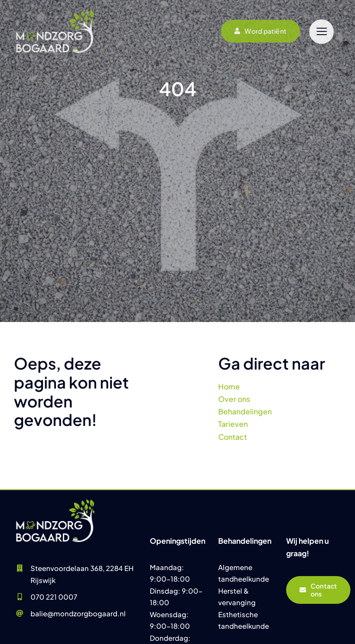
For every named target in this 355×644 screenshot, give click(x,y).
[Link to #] (321, 32)
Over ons (234, 399)
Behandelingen (245, 411)
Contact (233, 437)
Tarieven (233, 424)
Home (229, 386)
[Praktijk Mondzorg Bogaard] (55, 501)
